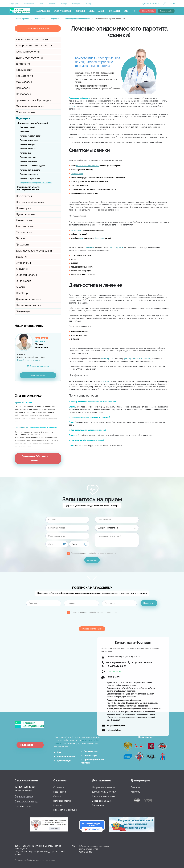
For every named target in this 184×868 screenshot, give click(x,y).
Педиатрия (23, 118)
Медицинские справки (104, 796)
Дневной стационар (28, 299)
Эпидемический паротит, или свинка (36, 183)
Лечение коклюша (28, 149)
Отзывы (41, 4)
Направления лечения (103, 787)
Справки (80, 11)
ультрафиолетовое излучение (137, 358)
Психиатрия (23, 208)
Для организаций (63, 11)
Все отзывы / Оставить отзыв (35, 458)
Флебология (23, 263)
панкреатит (76, 230)
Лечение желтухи (27, 144)
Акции (102, 11)
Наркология (23, 88)
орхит (82, 238)
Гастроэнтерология (28, 52)
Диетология (23, 64)
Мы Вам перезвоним (23, 790)
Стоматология (25, 232)
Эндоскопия (23, 281)
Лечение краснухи (28, 157)
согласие (84, 553)
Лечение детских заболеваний (33, 123)
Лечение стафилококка (30, 179)
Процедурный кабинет (30, 202)
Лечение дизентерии (29, 140)
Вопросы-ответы (62, 801)
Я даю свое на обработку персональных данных (94, 553)
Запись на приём (166, 11)
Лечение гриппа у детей (30, 136)
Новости (58, 805)
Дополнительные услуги (105, 792)
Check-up (88, 4)
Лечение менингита (28, 162)
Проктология (24, 196)
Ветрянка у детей (27, 127)
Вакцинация (23, 311)
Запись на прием (38, 375)
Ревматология (25, 220)
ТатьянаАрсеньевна (48, 343)
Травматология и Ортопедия (33, 100)
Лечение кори (26, 153)
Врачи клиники (29, 4)
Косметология (25, 76)
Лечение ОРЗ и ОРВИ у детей (33, 166)
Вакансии (52, 4)
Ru (171, 4)
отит (111, 247)
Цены (92, 11)
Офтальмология (26, 112)
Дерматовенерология (29, 58)
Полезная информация (65, 810)
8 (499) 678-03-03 (149, 4)
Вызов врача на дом (102, 801)
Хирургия (22, 269)
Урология (22, 257)
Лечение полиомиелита (30, 170)
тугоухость (118, 247)
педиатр (72, 106)
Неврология (23, 94)
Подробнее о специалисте (29, 360)
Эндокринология (26, 275)
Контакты (115, 11)
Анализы (21, 287)
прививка (105, 381)
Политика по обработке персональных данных (35, 860)
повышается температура (88, 166)
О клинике (59, 787)
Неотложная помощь (29, 305)
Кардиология (24, 70)
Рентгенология (25, 226)
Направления (43, 11)
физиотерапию (108, 358)
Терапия (21, 239)
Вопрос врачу (14, 4)
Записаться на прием (38, 28)
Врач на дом (76, 4)
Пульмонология (26, 214)
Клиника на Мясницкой (92, 629)
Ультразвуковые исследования (35, 251)
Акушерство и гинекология (33, 39)
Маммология (24, 82)
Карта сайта (85, 852)
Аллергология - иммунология (34, 46)
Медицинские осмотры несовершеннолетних (29, 188)
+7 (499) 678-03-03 (25, 787)
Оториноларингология (30, 106)
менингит (90, 247)
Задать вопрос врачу (39, 366)
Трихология (23, 245)
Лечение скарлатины (29, 174)
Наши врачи (60, 792)
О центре (64, 4)
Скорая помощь (148, 11)
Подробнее (27, 745)
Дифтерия (24, 132)
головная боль (77, 174)
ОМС (126, 11)
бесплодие (99, 238)
